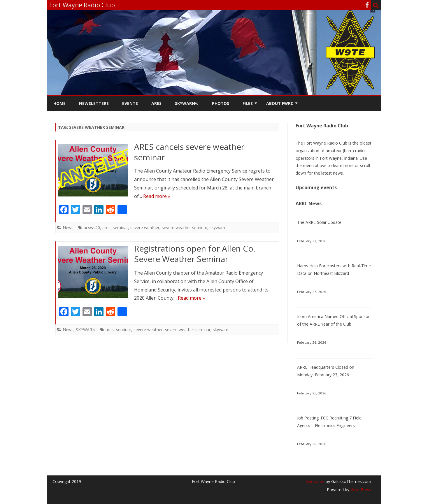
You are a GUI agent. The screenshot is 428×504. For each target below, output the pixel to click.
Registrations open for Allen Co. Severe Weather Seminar (195, 254)
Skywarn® (187, 103)
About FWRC (280, 103)
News (68, 228)
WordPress (360, 490)
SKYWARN (86, 330)
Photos (221, 103)
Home (59, 103)
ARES (156, 103)
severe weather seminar (185, 228)
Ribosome (315, 481)
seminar (120, 228)
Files (248, 103)
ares (106, 228)
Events (130, 103)
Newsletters (94, 103)
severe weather (145, 228)
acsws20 (92, 228)
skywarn (217, 228)
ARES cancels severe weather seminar (189, 152)
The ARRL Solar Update (319, 222)
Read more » (157, 196)
